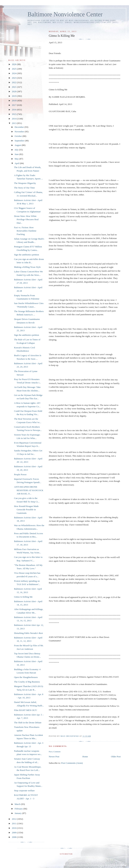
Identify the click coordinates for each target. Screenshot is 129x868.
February (19, 809)
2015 (14, 114)
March (18, 804)
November (20, 132)
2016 (14, 110)
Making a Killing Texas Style (27, 267)
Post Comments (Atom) (72, 763)
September (20, 141)
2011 (14, 823)
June (17, 154)
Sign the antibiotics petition (26, 255)
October (19, 136)
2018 (14, 101)
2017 (14, 105)
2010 (14, 828)
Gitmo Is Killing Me (23, 597)
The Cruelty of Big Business (27, 682)
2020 (14, 91)
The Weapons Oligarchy (25, 183)
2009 (14, 833)
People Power (20, 474)
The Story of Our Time (24, 188)
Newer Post (54, 757)
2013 (14, 123)
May (17, 159)
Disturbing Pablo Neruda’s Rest (28, 633)
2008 (14, 837)
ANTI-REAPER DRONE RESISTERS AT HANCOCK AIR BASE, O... (29, 490)
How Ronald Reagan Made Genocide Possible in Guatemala (26, 510)
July (17, 150)
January (18, 813)
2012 (14, 819)
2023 (14, 78)
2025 (14, 69)
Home (85, 757)
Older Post (116, 757)
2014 (14, 119)
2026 (14, 64)
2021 (14, 87)
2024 (14, 73)
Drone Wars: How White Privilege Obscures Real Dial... (26, 219)
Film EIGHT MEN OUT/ (25, 710)
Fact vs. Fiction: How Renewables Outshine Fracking (25, 231)
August (18, 145)
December (20, 127)
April (17, 163)
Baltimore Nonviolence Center (65, 14)
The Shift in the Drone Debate (28, 723)
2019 (14, 96)
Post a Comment (55, 752)
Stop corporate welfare (24, 791)
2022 (14, 82)
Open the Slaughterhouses (26, 677)
